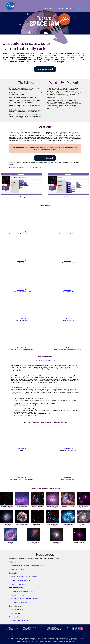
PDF (15, 405)
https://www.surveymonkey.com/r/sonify (45, 150)
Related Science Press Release (26, 405)
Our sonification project (63, 104)
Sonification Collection (18, 595)
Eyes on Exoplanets (17, 610)
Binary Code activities (18, 569)
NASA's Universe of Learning (20, 621)
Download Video (22, 232)
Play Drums (24, 321)
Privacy (77, 638)
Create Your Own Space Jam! (24, 350)
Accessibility (82, 638)
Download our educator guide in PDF (45, 360)
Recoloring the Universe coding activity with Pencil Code (28, 566)
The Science (50, 8)
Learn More (7, 508)
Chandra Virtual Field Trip (19, 584)
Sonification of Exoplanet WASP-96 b (22, 591)
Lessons (61, 8)
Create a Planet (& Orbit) (71, 263)
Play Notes (71, 321)
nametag (22, 577)
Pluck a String (71, 292)
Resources (71, 8)
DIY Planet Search (17, 613)
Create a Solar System (24, 292)
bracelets (28, 577)
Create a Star (24, 263)
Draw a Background (71, 234)
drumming (34, 577)
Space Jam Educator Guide (19, 602)
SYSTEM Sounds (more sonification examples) (25, 599)
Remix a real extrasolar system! (73, 350)
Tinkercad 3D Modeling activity (21, 580)
